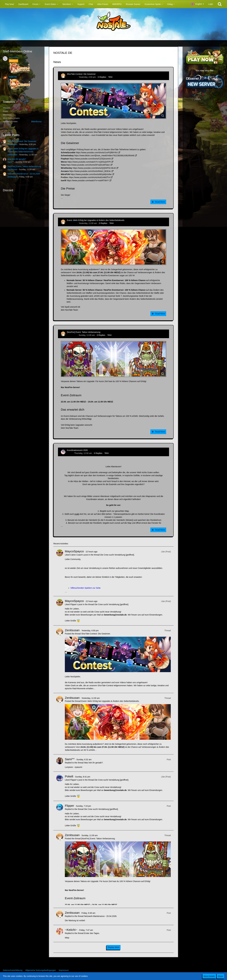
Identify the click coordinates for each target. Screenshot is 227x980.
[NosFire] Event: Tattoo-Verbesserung (24, 166)
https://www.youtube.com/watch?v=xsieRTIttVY (88, 180)
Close (220, 976)
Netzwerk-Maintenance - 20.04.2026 (24, 174)
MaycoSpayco (74, 551)
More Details (209, 976)
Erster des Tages (92, 933)
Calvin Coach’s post (79, 555)
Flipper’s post (76, 604)
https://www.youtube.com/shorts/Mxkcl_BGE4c (90, 171)
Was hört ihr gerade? (17, 159)
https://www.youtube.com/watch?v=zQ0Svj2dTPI (89, 162)
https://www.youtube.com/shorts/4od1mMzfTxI (89, 177)
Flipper (69, 806)
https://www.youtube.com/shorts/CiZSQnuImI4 (90, 159)
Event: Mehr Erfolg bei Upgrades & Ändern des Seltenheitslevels (96, 220)
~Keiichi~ (71, 930)
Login (211, 4)
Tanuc (70, 453)
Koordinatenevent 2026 (77, 450)
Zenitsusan (12, 144)
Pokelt (69, 776)
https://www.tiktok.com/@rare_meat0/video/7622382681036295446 (104, 156)
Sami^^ (11, 162)
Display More (113, 947)
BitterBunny (36, 122)
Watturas (13, 77)
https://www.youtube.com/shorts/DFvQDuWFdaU (88, 165)
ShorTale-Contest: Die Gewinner (22, 141)
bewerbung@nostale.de (115, 615)
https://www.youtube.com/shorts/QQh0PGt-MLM (94, 168)
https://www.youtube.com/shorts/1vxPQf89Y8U (97, 153)
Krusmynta (14, 58)
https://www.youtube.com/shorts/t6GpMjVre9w (91, 174)
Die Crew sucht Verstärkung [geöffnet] (117, 555)
